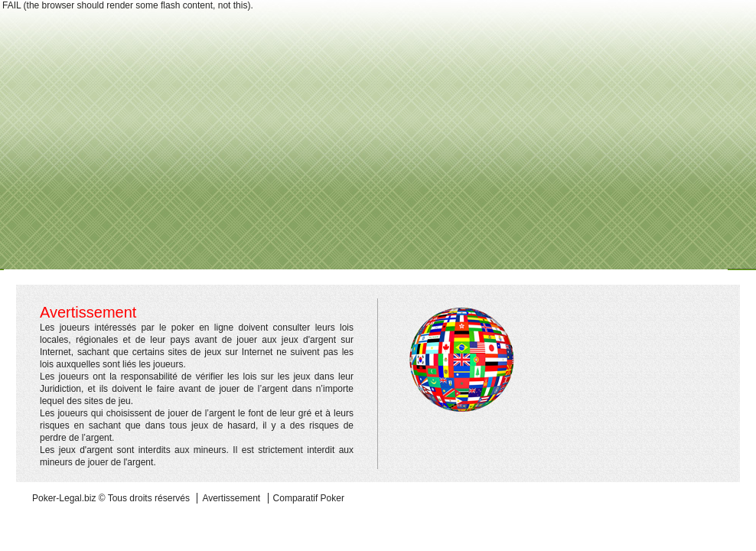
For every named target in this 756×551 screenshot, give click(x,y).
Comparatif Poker (309, 498)
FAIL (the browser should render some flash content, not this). (128, 5)
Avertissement (231, 498)
